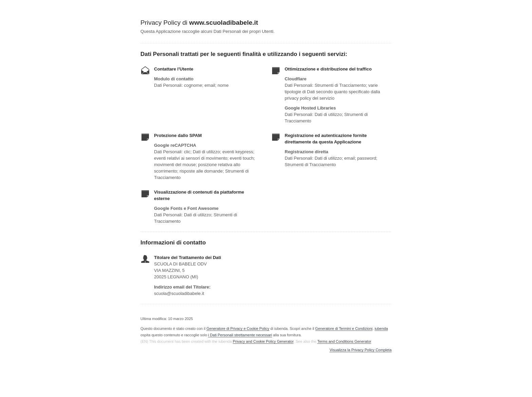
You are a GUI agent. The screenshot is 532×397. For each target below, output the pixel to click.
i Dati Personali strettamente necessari (240, 335)
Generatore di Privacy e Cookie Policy (238, 329)
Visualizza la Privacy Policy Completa (360, 350)
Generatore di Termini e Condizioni (344, 329)
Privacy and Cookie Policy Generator (263, 341)
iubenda (381, 329)
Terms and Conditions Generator (344, 341)
